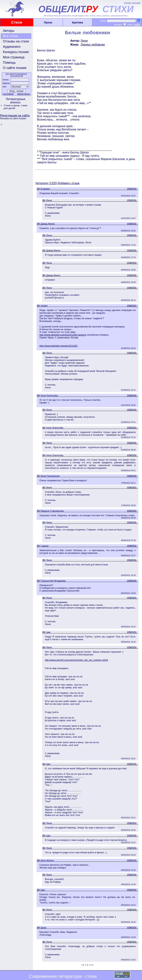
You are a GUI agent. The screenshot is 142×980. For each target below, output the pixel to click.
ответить (132, 188)
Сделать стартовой (132, 3)
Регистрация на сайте (15, 116)
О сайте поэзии (15, 68)
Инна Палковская (50, 476)
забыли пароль (24, 94)
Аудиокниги (12, 47)
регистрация (8, 94)
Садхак (45, 546)
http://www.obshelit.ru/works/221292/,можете (63, 335)
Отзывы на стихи (16, 41)
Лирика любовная (93, 45)
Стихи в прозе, (12, 105)
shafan (44, 306)
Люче (84, 41)
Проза (48, 22)
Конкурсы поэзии (16, 52)
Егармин (45, 189)
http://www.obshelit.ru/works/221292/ (58, 346)
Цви (48, 632)
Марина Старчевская (52, 511)
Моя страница (14, 57)
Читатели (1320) (46, 183)
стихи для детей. (15, 107)
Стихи (17, 22)
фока (44, 928)
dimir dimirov (47, 860)
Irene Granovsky (49, 396)
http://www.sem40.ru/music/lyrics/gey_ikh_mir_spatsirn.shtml (76, 660)
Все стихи (10, 36)
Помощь (9, 63)
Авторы (9, 31)
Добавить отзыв (69, 183)
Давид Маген (48, 224)
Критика (78, 22)
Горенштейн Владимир (53, 581)
